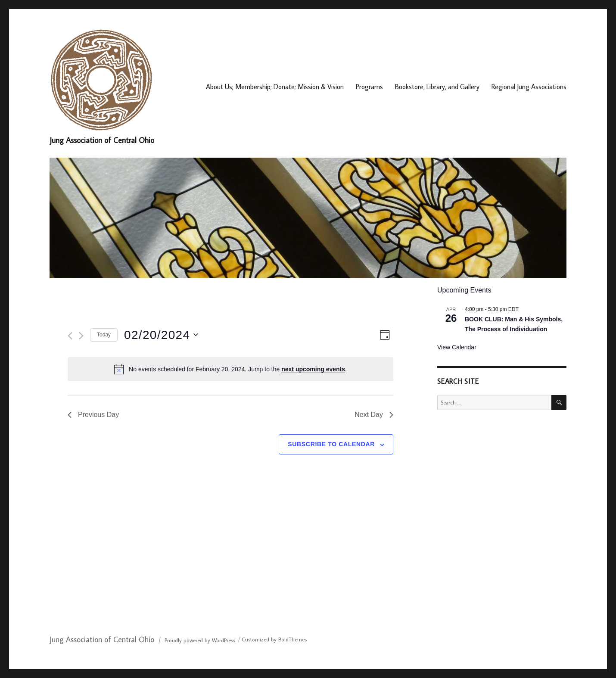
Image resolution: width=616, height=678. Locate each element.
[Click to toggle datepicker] (161, 335)
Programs (369, 87)
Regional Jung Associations (529, 87)
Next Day (374, 415)
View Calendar (457, 347)
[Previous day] (70, 336)
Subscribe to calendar (331, 444)
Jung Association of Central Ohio (102, 140)
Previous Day (93, 415)
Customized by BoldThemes (274, 639)
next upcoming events (313, 369)
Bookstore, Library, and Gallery (437, 87)
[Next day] (81, 336)
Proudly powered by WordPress (200, 640)
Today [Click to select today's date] (104, 335)
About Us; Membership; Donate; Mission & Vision (275, 87)
